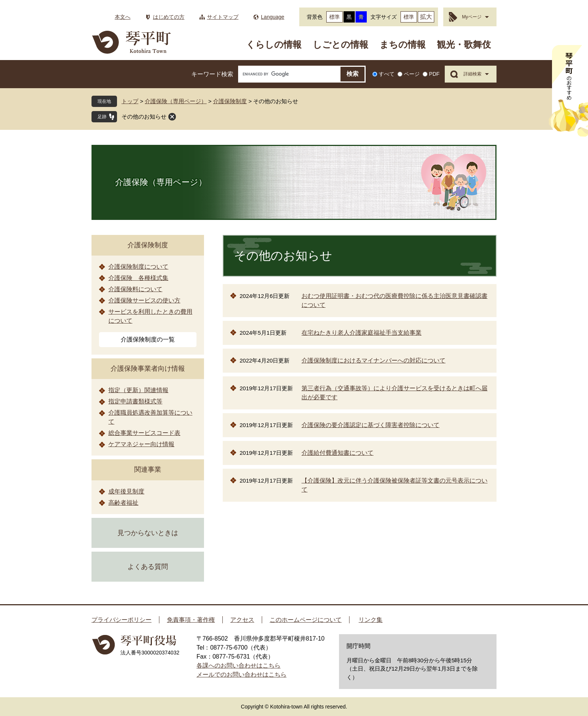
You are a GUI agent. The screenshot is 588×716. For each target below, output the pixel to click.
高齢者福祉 (123, 503)
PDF (434, 74)
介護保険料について (135, 289)
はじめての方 (169, 17)
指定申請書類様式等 (135, 401)
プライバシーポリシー (121, 620)
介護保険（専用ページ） (176, 101)
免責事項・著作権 (191, 620)
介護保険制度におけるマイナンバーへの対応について (373, 360)
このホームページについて (306, 620)
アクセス (242, 620)
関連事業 (148, 469)
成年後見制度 (126, 491)
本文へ (123, 17)
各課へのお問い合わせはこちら (238, 666)
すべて (387, 74)
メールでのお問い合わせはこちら (241, 675)
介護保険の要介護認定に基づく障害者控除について (370, 425)
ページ (412, 74)
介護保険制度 (230, 101)
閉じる (172, 117)
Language (273, 17)
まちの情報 (403, 44)
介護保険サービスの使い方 (144, 300)
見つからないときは (148, 533)
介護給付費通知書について (337, 453)
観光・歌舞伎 (464, 44)
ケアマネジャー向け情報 (141, 444)
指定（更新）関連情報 (138, 390)
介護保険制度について (138, 267)
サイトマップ (223, 17)
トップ (130, 101)
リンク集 (370, 620)
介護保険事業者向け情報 (148, 369)
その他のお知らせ (144, 117)
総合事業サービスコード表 (144, 433)
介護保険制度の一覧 (148, 339)
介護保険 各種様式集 (138, 278)
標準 (334, 17)
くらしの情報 (274, 44)
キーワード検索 (212, 74)
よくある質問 (148, 567)
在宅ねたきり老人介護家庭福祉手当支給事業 (361, 333)
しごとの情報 (340, 44)
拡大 (426, 17)
